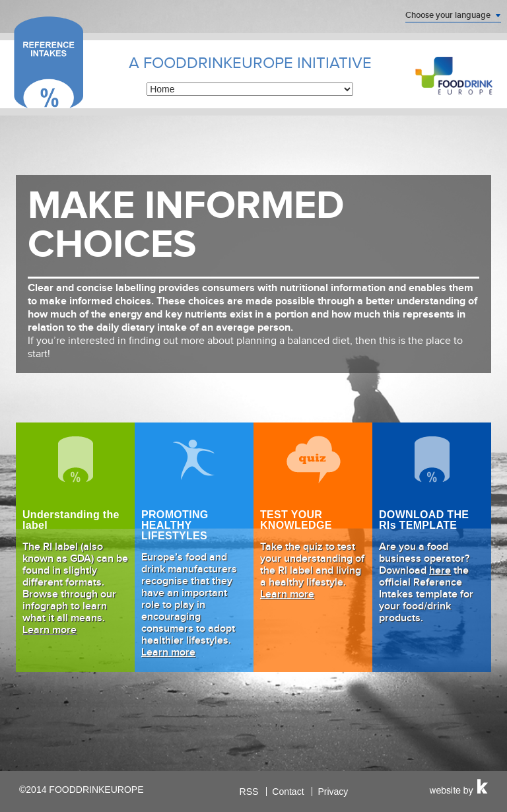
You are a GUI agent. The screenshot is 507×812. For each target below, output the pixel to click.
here (440, 571)
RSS (249, 792)
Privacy (333, 792)
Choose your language (448, 15)
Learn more (50, 630)
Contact (288, 792)
